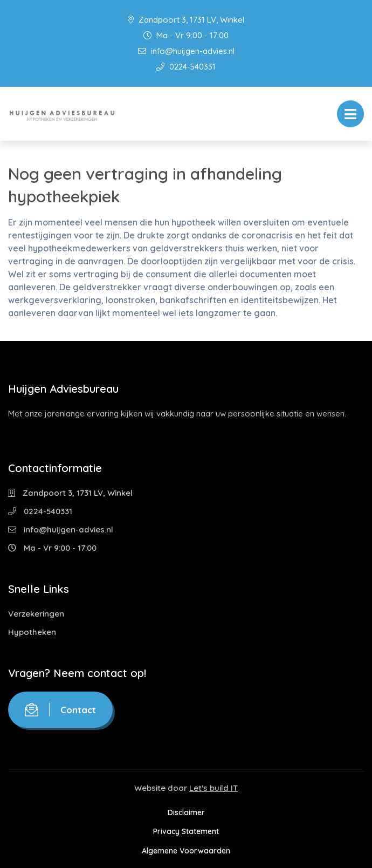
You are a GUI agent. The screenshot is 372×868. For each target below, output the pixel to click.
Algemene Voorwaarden (186, 851)
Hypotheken (32, 632)
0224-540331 (186, 67)
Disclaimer (186, 812)
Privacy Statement (186, 831)
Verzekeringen (36, 614)
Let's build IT (213, 788)
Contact (60, 710)
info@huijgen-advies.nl (186, 51)
